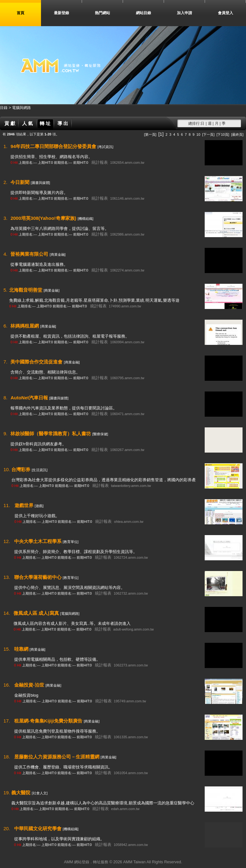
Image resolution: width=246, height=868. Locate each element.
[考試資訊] (105, 147)
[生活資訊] (39, 470)
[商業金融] (58, 254)
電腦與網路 (21, 108)
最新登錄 (61, 13)
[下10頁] (223, 134)
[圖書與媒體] (41, 183)
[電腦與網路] (70, 614)
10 (198, 134)
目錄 (4, 108)
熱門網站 (102, 13)
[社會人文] (40, 793)
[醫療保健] (100, 434)
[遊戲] (39, 506)
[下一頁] (208, 134)
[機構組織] (85, 219)
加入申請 (184, 13)
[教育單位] (71, 542)
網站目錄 (143, 13)
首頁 (20, 13)
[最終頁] (237, 134)
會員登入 (225, 13)
